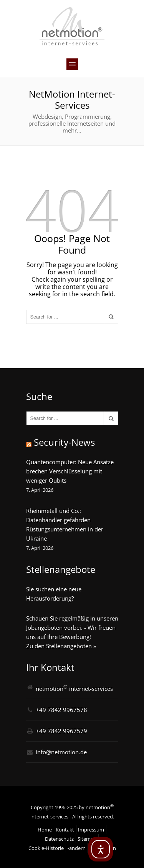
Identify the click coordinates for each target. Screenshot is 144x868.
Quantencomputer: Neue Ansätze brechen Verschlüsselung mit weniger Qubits (70, 471)
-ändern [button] (77, 848)
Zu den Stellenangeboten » (61, 646)
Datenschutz (59, 839)
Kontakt (65, 830)
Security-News (64, 442)
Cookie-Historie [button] (46, 848)
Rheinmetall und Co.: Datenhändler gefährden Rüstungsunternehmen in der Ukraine (65, 524)
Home (45, 830)
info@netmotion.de (61, 752)
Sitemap (87, 839)
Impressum (91, 830)
